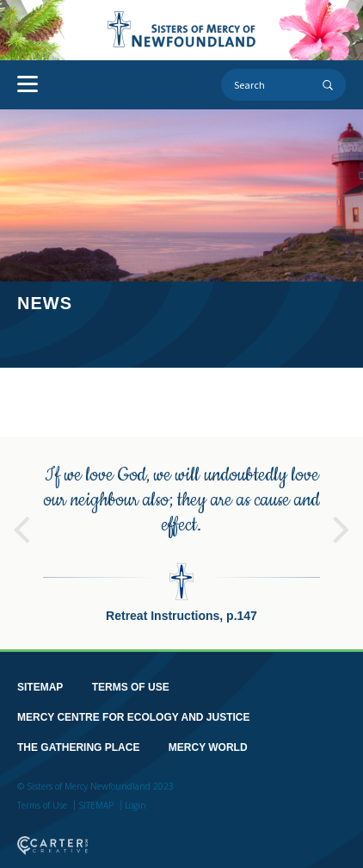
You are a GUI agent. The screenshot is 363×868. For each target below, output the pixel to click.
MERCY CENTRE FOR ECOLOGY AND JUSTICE (133, 716)
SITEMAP (40, 686)
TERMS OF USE (131, 686)
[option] (181, 542)
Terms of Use (42, 804)
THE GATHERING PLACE (78, 747)
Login (135, 804)
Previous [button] (22, 521)
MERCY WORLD (208, 747)
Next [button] (341, 521)
